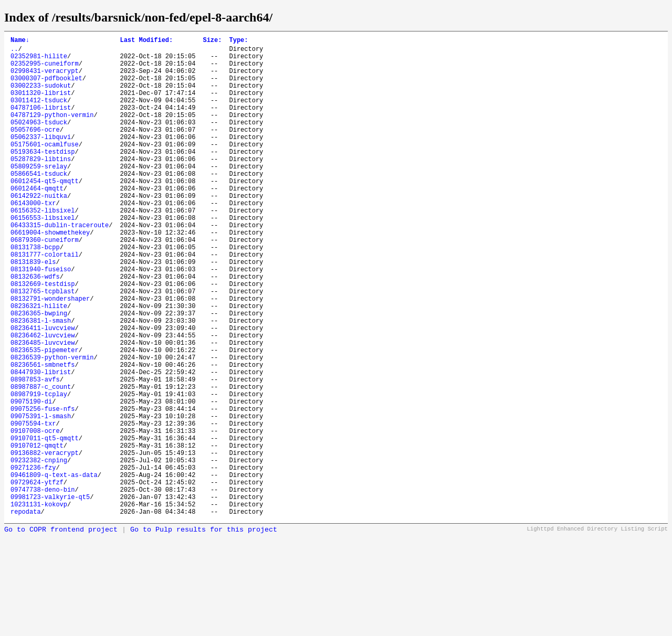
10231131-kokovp (39, 605)
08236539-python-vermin (52, 426)
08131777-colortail (45, 301)
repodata (26, 614)
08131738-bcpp (35, 293)
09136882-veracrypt (45, 542)
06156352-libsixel (43, 248)
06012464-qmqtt (37, 221)
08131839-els (33, 310)
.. (14, 52)
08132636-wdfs (35, 328)
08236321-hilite (39, 364)
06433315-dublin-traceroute (60, 266)
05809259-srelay (39, 194)
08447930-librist (41, 444)
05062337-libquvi (41, 159)
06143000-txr (33, 239)
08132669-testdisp (43, 337)
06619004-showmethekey (50, 275)
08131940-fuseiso (41, 319)
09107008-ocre (35, 516)
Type (238, 41)
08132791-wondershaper (50, 355)
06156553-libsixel (43, 257)
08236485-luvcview (43, 409)
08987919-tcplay (39, 471)
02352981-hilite (39, 61)
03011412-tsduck (39, 114)
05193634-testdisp (43, 177)
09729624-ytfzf (37, 578)
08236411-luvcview (43, 391)
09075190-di (31, 480)
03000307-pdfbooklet (46, 87)
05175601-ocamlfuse (45, 168)
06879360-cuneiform (45, 284)
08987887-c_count (41, 462)
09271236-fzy (33, 560)
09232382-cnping (39, 551)
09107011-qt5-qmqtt (45, 524)
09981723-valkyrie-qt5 (50, 596)
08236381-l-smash (41, 382)
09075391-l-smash (41, 498)
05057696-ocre (35, 150)
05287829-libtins (41, 185)
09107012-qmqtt (37, 533)
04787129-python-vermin (52, 132)
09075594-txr (33, 507)
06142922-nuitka (39, 230)
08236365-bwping (39, 373)
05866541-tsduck (39, 203)
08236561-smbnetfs (43, 435)
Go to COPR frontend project (61, 632)
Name (20, 41)
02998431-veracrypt (45, 78)
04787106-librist (41, 123)
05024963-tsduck (39, 141)
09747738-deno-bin (43, 587)
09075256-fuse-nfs (43, 489)
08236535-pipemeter (45, 417)
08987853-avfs (35, 453)
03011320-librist (41, 105)
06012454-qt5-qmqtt (45, 212)
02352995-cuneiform (45, 70)
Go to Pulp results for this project (204, 632)
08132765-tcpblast (43, 346)
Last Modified (146, 41)
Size (212, 41)
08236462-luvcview (43, 400)
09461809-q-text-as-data (54, 569)
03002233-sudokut (41, 96)
